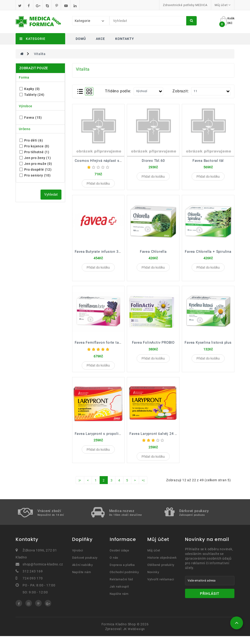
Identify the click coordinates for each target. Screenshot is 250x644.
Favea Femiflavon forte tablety (101, 346)
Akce (100, 39)
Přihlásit (210, 602)
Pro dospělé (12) (36, 170)
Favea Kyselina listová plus (208, 346)
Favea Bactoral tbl (208, 161)
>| (143, 488)
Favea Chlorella (153, 253)
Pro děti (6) (31, 140)
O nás (114, 566)
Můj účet (154, 558)
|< (80, 488)
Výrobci (78, 558)
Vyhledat (51, 194)
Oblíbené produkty (161, 573)
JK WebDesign (134, 637)
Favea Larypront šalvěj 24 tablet (157, 440)
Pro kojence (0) (34, 146)
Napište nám (82, 580)
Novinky (153, 580)
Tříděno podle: (118, 91)
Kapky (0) (30, 89)
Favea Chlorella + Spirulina (208, 253)
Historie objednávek (162, 566)
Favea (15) (31, 118)
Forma (24, 77)
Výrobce (26, 106)
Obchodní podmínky (124, 580)
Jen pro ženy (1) (35, 158)
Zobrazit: (181, 91)
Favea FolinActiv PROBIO (153, 346)
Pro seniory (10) (35, 175)
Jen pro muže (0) (36, 164)
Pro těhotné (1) (34, 152)
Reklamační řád (121, 587)
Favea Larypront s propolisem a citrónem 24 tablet (118, 440)
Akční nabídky (83, 573)
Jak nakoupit (119, 594)
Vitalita (40, 54)
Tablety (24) (32, 95)
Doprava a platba (122, 573)
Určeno (25, 129)
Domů (81, 39)
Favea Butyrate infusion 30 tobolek (105, 253)
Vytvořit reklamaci (161, 587)
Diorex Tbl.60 (153, 161)
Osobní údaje (119, 558)
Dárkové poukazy (85, 566)
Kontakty (125, 39)
